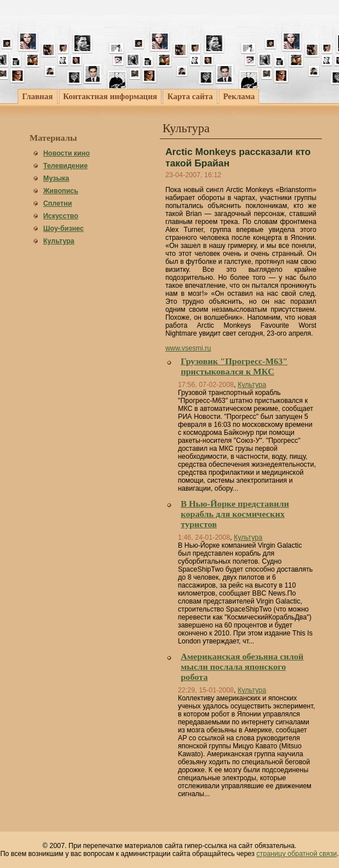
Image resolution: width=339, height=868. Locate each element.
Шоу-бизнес (64, 229)
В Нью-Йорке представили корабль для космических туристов (235, 514)
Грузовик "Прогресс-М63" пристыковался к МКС (234, 366)
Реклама (239, 96)
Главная (38, 96)
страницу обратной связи (296, 854)
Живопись (61, 191)
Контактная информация (110, 96)
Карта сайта (190, 96)
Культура (59, 241)
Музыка (56, 178)
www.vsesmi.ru (188, 348)
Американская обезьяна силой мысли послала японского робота (242, 667)
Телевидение (66, 166)
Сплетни (58, 203)
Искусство (61, 216)
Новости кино (67, 153)
